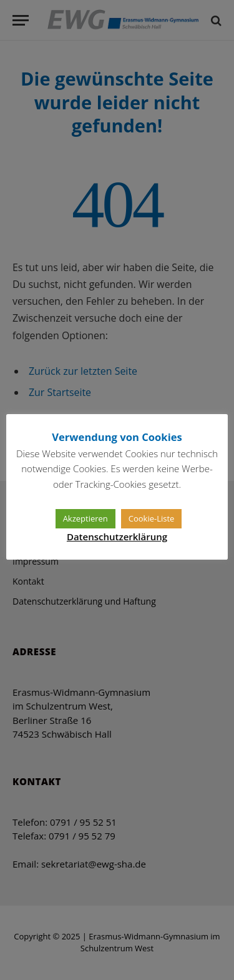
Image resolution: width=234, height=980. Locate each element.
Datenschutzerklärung (117, 537)
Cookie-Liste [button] (152, 518)
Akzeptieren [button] (85, 518)
